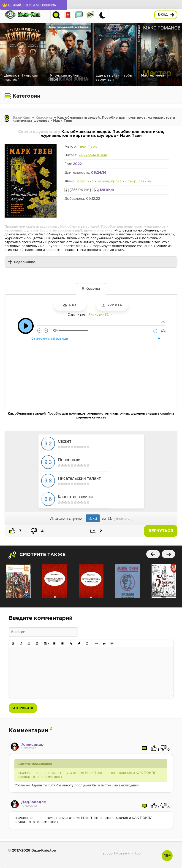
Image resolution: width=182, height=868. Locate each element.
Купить (112, 305)
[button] (13, 644)
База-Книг (22, 118)
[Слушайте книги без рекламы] (33, 5)
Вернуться (161, 531)
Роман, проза (110, 181)
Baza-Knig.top (44, 851)
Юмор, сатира (138, 181)
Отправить (23, 708)
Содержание (25, 262)
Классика (44, 118)
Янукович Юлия (93, 155)
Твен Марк (87, 147)
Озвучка (93, 289)
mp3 (70, 305)
